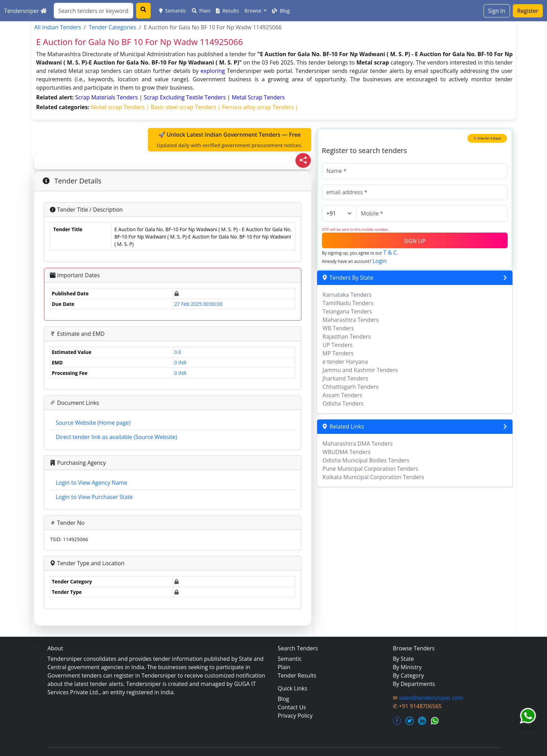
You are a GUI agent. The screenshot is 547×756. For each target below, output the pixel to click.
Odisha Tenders (343, 403)
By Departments (414, 684)
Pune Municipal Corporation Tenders (370, 469)
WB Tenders (338, 328)
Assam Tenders (343, 395)
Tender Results (297, 675)
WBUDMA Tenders (347, 452)
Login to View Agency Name (91, 483)
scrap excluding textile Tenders (185, 97)
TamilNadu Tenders (348, 303)
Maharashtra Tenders (351, 320)
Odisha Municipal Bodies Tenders (366, 460)
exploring (213, 71)
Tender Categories (112, 27)
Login (380, 261)
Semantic (173, 11)
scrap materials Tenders (107, 97)
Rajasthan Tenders (347, 337)
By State (403, 659)
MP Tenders (338, 353)
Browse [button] (254, 11)
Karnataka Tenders (347, 295)
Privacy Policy (295, 716)
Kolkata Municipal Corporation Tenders (373, 477)
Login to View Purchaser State (94, 497)
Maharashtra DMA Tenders (358, 444)
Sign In (497, 11)
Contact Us (292, 707)
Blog (281, 11)
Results (227, 11)
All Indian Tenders (58, 27)
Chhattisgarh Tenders (351, 387)
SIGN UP (414, 241)
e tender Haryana (345, 362)
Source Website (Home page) (93, 423)
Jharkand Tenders (346, 378)
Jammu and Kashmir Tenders (360, 370)
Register (528, 11)
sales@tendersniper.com (431, 698)
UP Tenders (338, 345)
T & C (390, 252)
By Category (408, 675)
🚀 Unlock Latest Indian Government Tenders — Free (230, 140)
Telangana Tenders (347, 311)
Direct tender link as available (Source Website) (116, 437)
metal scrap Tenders (258, 97)
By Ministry (407, 667)
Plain (201, 11)
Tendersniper (25, 11)
